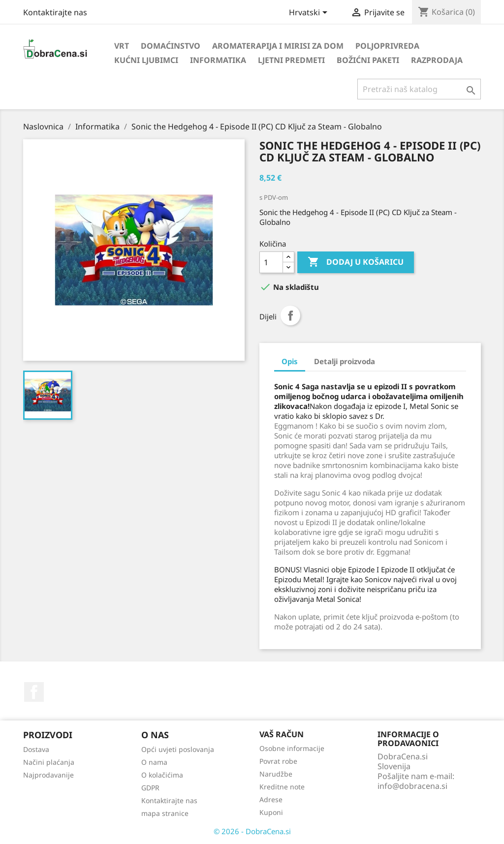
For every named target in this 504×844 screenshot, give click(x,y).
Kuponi (271, 812)
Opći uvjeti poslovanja (178, 749)
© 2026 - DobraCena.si (252, 831)
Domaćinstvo (171, 46)
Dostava (36, 749)
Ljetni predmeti (291, 60)
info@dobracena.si (412, 786)
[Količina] (271, 262)
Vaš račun (282, 734)
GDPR (150, 788)
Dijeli (290, 315)
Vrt (122, 46)
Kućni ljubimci (146, 60)
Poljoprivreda (387, 46)
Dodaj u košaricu (356, 262)
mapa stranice (165, 813)
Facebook (34, 692)
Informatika (218, 60)
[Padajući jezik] (310, 13)
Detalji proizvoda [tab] (345, 361)
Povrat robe (278, 761)
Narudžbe (276, 774)
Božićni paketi (368, 60)
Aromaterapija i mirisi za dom (278, 46)
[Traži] (419, 89)
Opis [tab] (290, 361)
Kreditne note (282, 787)
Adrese (271, 799)
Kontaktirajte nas (55, 12)
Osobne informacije (292, 748)
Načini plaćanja (49, 762)
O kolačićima (162, 775)
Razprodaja (437, 60)
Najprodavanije (48, 775)
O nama (154, 762)
